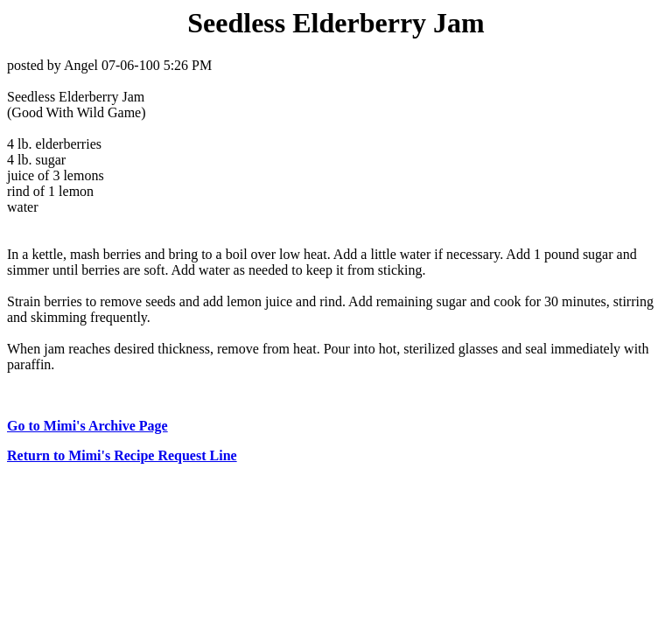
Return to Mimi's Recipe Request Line (122, 455)
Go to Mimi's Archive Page (87, 426)
